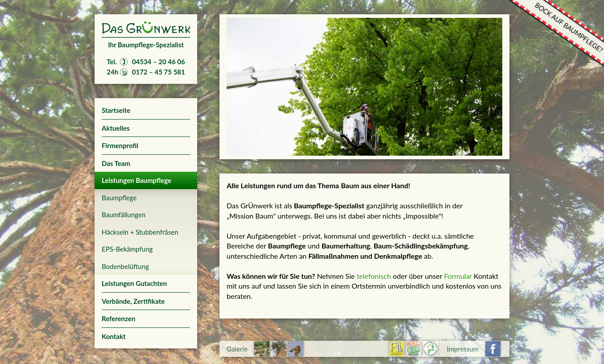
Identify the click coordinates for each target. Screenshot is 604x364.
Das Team (116, 163)
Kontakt (114, 336)
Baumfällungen (124, 215)
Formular (458, 276)
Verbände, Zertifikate (133, 301)
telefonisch (374, 276)
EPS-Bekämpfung (127, 249)
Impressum (463, 349)
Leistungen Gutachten (134, 283)
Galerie (237, 349)
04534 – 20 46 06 (159, 62)
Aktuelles (116, 128)
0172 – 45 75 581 (159, 72)
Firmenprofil (120, 145)
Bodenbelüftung (125, 266)
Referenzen (118, 318)
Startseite (116, 110)
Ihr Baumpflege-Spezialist (146, 45)
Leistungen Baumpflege (137, 180)
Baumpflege (119, 198)
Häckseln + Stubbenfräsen (140, 232)
